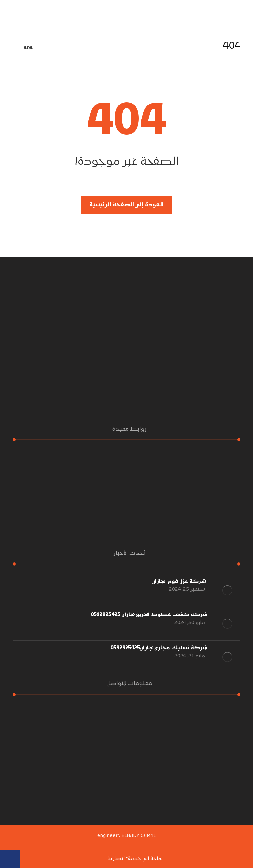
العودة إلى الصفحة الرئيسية (126, 205)
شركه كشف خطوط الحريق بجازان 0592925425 (149, 615)
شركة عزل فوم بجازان (180, 582)
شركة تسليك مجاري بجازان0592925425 (159, 648)
